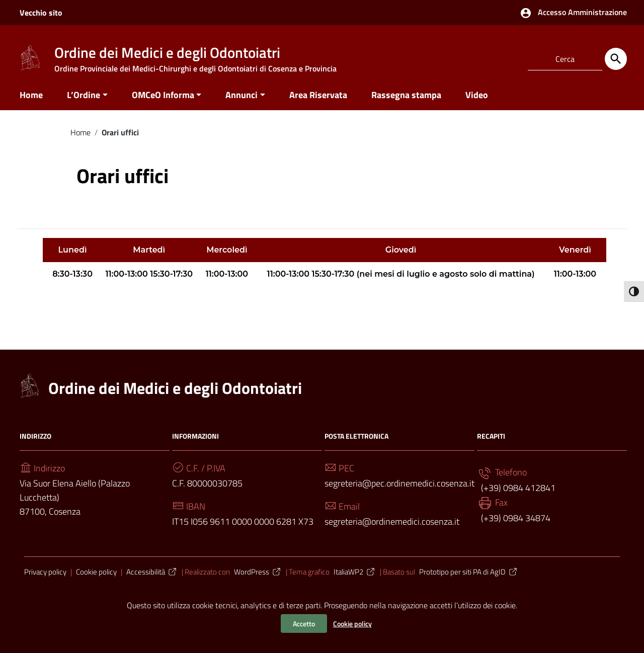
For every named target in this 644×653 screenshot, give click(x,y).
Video (477, 97)
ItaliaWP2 (355, 574)
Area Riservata (318, 97)
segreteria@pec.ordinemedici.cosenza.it (399, 486)
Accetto (304, 624)
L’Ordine (84, 97)
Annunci (242, 97)
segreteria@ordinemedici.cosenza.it (392, 524)
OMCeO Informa (163, 97)
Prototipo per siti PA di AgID (469, 574)
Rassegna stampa (406, 97)
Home (31, 97)
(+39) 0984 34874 (515, 520)
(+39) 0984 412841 (517, 490)
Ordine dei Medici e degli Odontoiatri (175, 390)
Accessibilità (152, 574)
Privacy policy (45, 574)
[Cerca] (616, 59)
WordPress (258, 574)
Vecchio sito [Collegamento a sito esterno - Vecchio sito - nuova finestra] (41, 13)
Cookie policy (352, 624)
